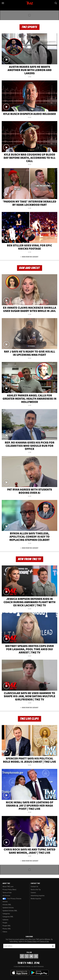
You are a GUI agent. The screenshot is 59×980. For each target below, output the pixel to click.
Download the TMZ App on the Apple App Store (20, 973)
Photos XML (7, 929)
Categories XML (8, 917)
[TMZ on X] (27, 956)
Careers (33, 893)
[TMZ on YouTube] (31, 956)
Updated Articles (8, 908)
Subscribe (53, 946)
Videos (5, 932)
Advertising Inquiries (38, 896)
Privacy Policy (32, 941)
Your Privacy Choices (12, 899)
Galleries (5, 920)
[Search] (56, 3)
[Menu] (3, 3)
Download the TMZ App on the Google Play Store (39, 973)
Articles (5, 902)
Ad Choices (6, 896)
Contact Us (34, 887)
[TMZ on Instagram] (36, 956)
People (5, 923)
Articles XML (7, 905)
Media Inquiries (36, 899)
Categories (6, 914)
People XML (7, 926)
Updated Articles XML (10, 911)
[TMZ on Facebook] (22, 956)
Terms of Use (7, 893)
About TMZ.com (8, 887)
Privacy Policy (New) (9, 890)
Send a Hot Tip (36, 890)
